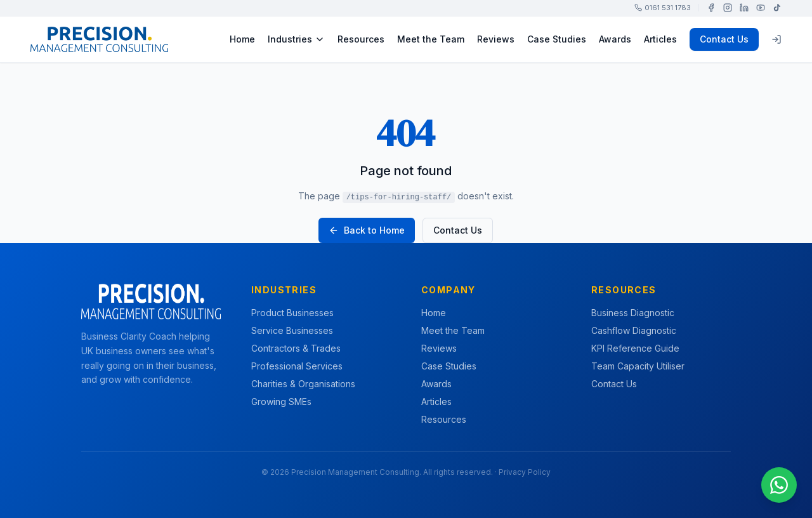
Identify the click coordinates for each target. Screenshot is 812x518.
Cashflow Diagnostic (634, 330)
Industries (296, 39)
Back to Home (367, 230)
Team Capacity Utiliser (638, 366)
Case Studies (557, 39)
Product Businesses (292, 313)
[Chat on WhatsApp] (779, 485)
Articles (660, 39)
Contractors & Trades (296, 348)
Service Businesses (292, 330)
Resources (361, 39)
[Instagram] (728, 8)
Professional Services (297, 366)
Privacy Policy (525, 472)
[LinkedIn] (744, 8)
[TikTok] (777, 8)
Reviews (496, 39)
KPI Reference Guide (635, 348)
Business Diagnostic (633, 313)
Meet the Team (431, 39)
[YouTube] (761, 8)
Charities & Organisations (303, 384)
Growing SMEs (281, 402)
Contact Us (724, 39)
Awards (615, 39)
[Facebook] (711, 8)
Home (242, 39)
